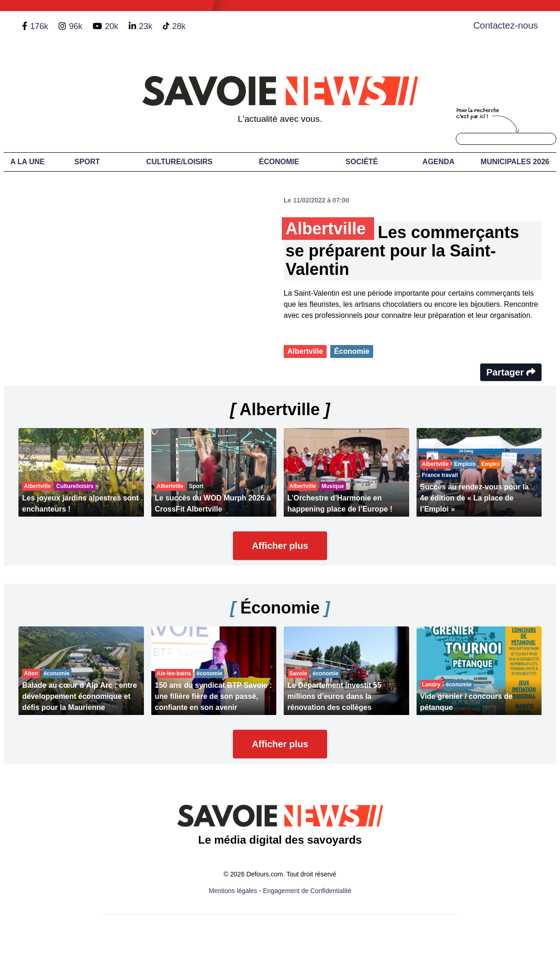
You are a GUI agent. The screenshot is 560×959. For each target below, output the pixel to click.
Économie (279, 162)
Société (362, 162)
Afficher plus (280, 546)
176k (39, 26)
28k (179, 26)
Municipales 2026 (515, 162)
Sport (87, 162)
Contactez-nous (506, 25)
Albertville (305, 351)
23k (146, 26)
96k (75, 26)
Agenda (438, 162)
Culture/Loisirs (179, 162)
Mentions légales (233, 891)
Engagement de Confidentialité (307, 891)
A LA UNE (27, 162)
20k (111, 26)
